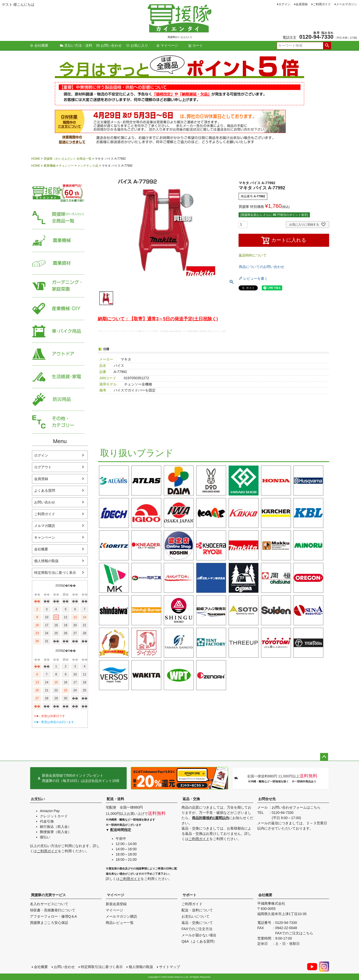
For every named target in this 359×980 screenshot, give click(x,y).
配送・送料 (115, 799)
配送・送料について (197, 910)
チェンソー (66, 166)
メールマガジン (347, 4)
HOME (36, 159)
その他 (58, 422)
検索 (327, 46)
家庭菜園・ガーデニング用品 (58, 286)
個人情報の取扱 (46, 561)
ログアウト (43, 467)
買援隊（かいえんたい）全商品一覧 (68, 159)
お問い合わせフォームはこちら (296, 807)
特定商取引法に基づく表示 (55, 573)
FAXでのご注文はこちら (294, 933)
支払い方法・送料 (76, 45)
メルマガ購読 (45, 526)
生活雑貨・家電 (58, 377)
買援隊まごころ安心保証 (49, 923)
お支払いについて (195, 916)
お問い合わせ (109, 45)
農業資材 (58, 263)
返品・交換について (197, 923)
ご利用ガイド (322, 4)
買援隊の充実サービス (48, 895)
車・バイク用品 (58, 331)
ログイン (284, 4)
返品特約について (253, 255)
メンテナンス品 (88, 166)
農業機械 (50, 166)
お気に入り (137, 45)
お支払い (38, 799)
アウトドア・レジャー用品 (58, 354)
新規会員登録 (116, 904)
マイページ (167, 45)
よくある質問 (45, 490)
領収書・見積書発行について (53, 910)
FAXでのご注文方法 (197, 929)
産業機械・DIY (58, 309)
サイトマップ (170, 967)
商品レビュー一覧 (120, 923)
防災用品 (58, 400)
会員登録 (302, 4)
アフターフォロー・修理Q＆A (53, 916)
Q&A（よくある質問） (199, 941)
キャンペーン (45, 537)
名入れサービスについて (49, 904)
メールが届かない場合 (199, 935)
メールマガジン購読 (121, 916)
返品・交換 (191, 799)
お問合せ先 (267, 799)
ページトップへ (324, 757)
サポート (189, 895)
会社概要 (39, 45)
